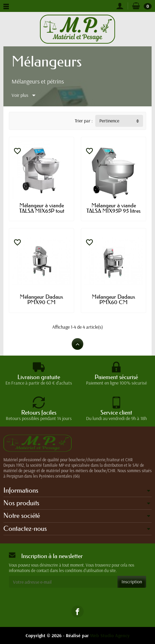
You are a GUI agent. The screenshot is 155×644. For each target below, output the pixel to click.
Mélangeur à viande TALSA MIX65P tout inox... (42, 211)
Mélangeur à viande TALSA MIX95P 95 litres (114, 208)
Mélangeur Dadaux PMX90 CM (41, 299)
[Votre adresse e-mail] (63, 582)
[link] (77, 611)
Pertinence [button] (109, 121)
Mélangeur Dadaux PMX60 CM (114, 299)
